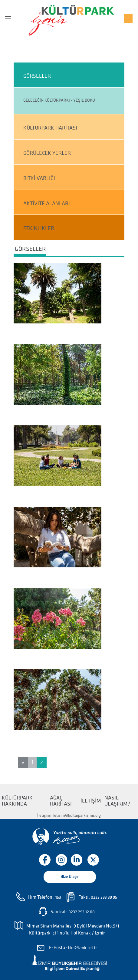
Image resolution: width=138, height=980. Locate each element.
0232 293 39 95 (104, 897)
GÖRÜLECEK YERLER (47, 153)
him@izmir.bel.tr (82, 948)
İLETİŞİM (91, 801)
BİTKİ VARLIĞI (39, 178)
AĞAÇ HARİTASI (61, 801)
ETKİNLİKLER (39, 228)
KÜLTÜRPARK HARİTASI (50, 128)
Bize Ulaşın (70, 877)
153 (58, 897)
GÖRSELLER (37, 76)
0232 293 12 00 (82, 912)
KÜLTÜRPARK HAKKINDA (17, 801)
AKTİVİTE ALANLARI (47, 203)
